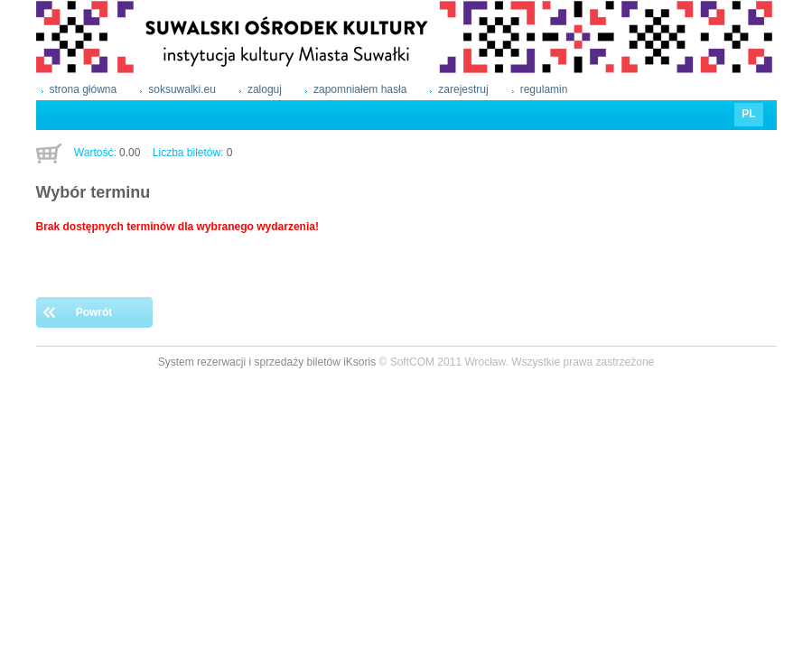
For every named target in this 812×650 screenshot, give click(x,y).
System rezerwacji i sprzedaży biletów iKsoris (267, 362)
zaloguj (265, 89)
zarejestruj (463, 89)
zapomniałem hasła (360, 89)
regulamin (544, 89)
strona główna (84, 89)
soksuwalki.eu (182, 89)
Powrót (94, 312)
